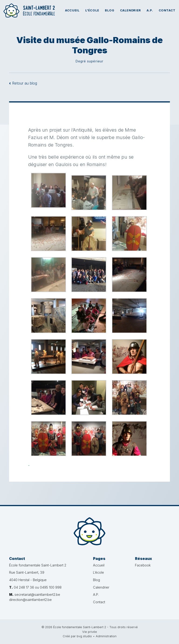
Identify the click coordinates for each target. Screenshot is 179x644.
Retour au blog (23, 83)
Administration (106, 636)
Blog (110, 10)
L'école (92, 10)
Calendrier (131, 10)
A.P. (150, 10)
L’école (98, 572)
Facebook (143, 565)
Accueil (72, 10)
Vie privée (90, 632)
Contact (167, 10)
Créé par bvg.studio (77, 636)
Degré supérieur (89, 61)
